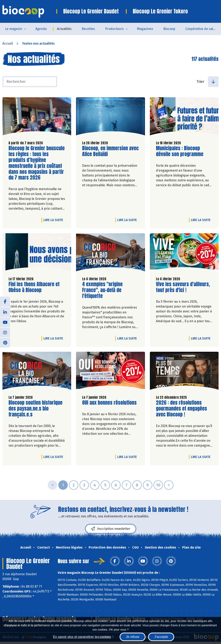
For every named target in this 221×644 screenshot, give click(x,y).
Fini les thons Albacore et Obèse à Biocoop (34, 287)
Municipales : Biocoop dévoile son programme (180, 151)
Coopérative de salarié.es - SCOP (203, 29)
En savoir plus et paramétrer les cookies (82, 637)
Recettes (88, 29)
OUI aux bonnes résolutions (109, 403)
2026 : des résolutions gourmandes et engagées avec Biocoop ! (181, 409)
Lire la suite (54, 220)
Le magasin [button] (14, 29)
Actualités (64, 29)
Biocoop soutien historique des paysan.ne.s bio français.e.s (35, 409)
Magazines (145, 29)
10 (158, 485)
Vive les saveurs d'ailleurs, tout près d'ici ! (183, 287)
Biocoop (169, 29)
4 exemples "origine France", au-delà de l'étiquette (105, 290)
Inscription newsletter (111, 529)
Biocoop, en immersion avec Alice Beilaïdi (110, 151)
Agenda (41, 29)
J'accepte (161, 637)
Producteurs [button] (114, 29)
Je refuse (133, 637)
